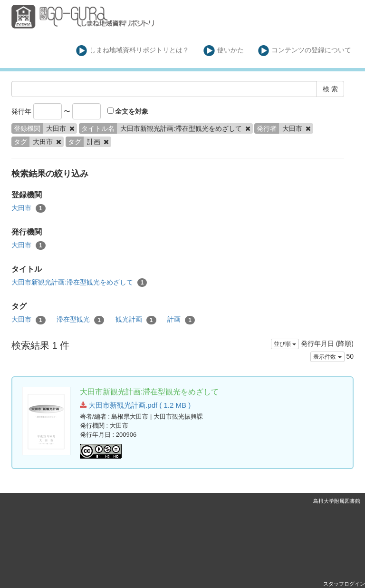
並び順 (285, 344)
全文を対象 (128, 111)
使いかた (224, 51)
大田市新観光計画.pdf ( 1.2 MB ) (135, 405)
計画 (181, 320)
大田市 (29, 208)
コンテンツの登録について (305, 51)
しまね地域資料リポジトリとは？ (133, 51)
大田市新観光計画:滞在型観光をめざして (79, 283)
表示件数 (327, 357)
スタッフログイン (344, 584)
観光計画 (136, 320)
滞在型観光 (80, 320)
